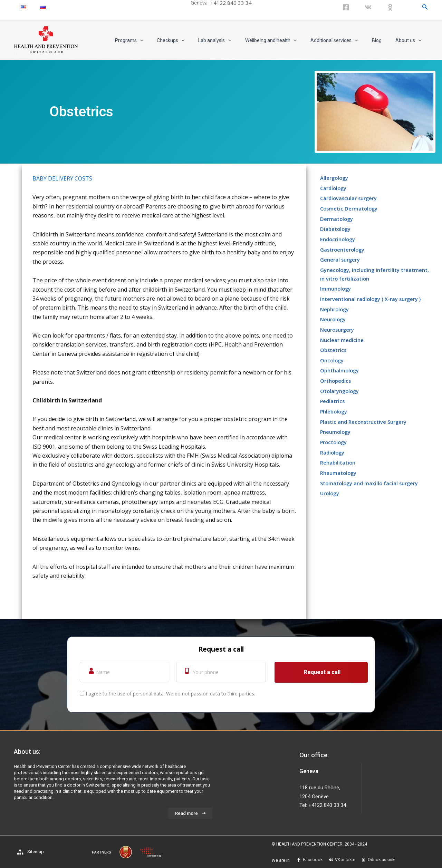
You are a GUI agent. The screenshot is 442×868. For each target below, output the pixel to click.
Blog (383, 40)
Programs (156, 40)
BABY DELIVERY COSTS (62, 178)
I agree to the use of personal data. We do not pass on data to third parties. (170, 694)
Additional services (344, 40)
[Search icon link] (425, 7)
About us (410, 40)
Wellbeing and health (285, 40)
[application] (167, 40)
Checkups (193, 40)
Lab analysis (233, 40)
